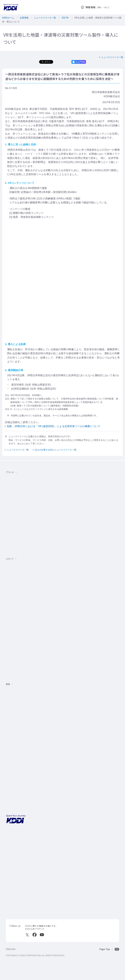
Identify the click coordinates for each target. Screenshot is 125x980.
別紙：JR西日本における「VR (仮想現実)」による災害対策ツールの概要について (54, 426)
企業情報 (24, 18)
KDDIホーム (8, 18)
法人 (106, 7)
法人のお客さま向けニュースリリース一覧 (56, 450)
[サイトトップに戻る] (11, 7)
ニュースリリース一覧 (45, 18)
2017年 (65, 18)
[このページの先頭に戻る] (109, 949)
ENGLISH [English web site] (11, 949)
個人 (100, 7)
